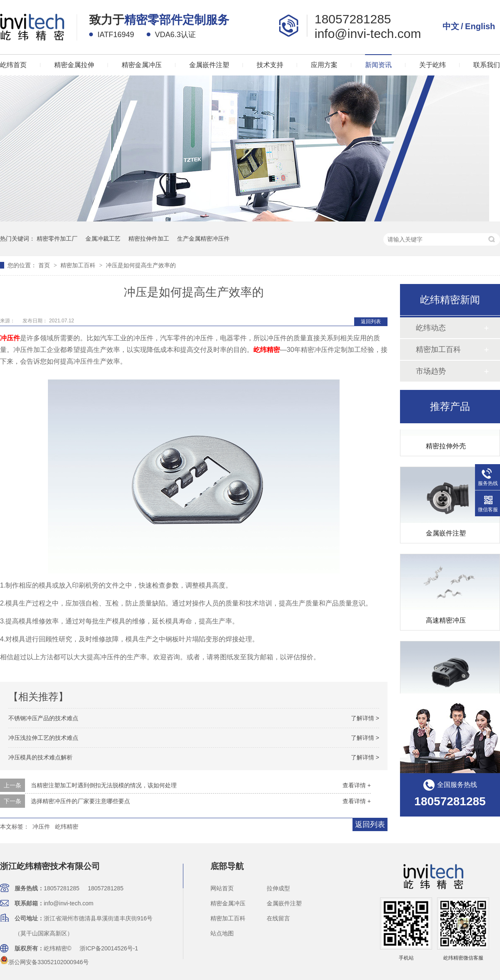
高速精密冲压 (446, 622)
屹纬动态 (431, 328)
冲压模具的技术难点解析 (40, 757)
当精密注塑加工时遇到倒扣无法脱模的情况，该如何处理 (104, 785)
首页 (45, 265)
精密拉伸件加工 (149, 239)
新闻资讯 (378, 65)
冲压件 (10, 338)
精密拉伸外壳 (446, 448)
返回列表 (371, 322)
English (480, 26)
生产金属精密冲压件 (203, 239)
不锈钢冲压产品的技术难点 (43, 718)
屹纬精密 (267, 350)
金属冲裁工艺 (103, 239)
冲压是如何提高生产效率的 (141, 265)
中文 (451, 26)
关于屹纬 (432, 65)
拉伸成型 (278, 888)
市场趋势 (431, 371)
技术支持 (270, 65)
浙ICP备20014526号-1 (109, 948)
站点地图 (222, 933)
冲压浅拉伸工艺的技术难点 (43, 738)
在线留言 (278, 918)
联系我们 (487, 65)
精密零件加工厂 (57, 239)
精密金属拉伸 (74, 65)
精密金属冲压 (142, 65)
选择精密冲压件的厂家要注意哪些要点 (80, 801)
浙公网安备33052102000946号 (44, 962)
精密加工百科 (79, 265)
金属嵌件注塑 (209, 65)
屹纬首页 (13, 65)
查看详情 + (357, 785)
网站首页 (222, 888)
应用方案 (324, 65)
